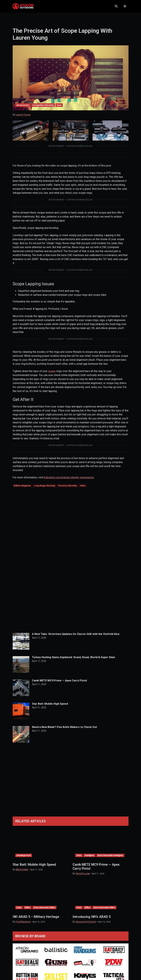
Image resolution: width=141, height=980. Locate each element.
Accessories (23, 106)
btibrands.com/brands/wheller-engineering (69, 479)
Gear (59, 106)
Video (83, 487)
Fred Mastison (23, 923)
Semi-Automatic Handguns (110, 857)
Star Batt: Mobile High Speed (50, 705)
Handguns (89, 857)
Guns (79, 857)
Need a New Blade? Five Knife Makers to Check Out (64, 728)
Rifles (28, 909)
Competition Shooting (43, 106)
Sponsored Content (86, 923)
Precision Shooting (67, 487)
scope (52, 372)
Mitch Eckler (22, 871)
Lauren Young (23, 116)
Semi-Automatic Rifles (44, 909)
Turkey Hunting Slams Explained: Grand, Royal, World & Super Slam (73, 658)
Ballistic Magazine (22, 487)
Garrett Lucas (83, 875)
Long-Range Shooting (45, 487)
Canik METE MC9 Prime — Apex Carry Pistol (59, 682)
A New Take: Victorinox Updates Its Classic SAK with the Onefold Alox (76, 635)
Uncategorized (24, 857)
